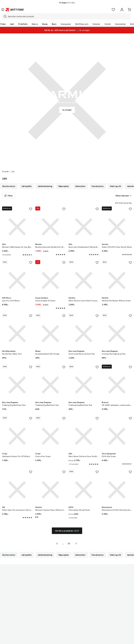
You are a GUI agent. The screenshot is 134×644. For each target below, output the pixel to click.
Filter (9, 196)
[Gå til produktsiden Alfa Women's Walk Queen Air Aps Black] (17, 228)
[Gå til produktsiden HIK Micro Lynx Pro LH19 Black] (17, 281)
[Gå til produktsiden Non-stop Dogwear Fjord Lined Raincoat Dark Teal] (84, 335)
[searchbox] (68, 16)
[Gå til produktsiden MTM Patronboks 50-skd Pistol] (84, 491)
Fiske (3, 24)
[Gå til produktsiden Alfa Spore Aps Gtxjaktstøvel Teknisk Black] (84, 228)
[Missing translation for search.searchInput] (4, 16)
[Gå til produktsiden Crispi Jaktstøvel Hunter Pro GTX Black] (17, 437)
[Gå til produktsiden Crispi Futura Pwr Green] (50, 437)
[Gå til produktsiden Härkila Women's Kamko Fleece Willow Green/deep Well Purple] (50, 491)
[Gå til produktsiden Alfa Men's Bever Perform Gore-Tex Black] (84, 437)
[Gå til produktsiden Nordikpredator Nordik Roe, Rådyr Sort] (17, 335)
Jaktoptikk (27, 186)
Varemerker (120, 24)
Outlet (108, 24)
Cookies (83, 640)
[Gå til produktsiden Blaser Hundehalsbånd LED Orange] (50, 335)
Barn (54, 24)
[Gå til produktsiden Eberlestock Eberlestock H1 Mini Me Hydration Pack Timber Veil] (117, 491)
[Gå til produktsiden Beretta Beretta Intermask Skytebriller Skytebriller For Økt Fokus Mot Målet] (50, 228)
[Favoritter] (113, 10)
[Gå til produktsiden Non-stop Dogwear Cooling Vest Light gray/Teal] (117, 335)
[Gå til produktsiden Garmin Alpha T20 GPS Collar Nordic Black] (117, 228)
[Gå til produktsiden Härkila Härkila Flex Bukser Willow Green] (117, 281)
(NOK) (67, 629)
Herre (35, 24)
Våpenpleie (64, 186)
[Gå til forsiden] (15, 10)
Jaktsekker (80, 186)
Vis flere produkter (67, 532)
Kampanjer (66, 24)
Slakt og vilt (115, 186)
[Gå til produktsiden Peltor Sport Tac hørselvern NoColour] (17, 491)
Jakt (12, 24)
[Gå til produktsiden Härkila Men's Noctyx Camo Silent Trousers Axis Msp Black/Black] (84, 281)
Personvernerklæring (57, 640)
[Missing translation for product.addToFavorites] (31, 210)
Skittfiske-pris (82, 24)
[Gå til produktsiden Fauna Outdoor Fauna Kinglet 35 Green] (50, 281)
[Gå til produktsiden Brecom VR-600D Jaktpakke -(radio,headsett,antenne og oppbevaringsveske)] (117, 386)
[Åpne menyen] (3, 10)
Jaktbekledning (45, 186)
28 (72, 545)
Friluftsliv (23, 24)
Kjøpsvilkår (73, 640)
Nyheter (96, 24)
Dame (45, 24)
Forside (5, 171)
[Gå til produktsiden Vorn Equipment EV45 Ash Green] (117, 437)
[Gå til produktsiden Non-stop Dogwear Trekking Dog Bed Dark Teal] (17, 386)
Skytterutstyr (9, 186)
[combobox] (66, 16)
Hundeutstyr (98, 186)
